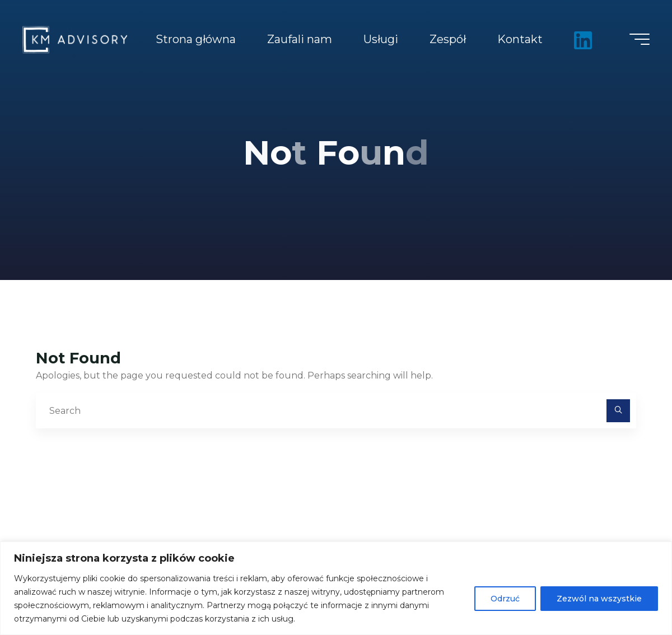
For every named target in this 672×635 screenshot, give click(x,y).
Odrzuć (505, 599)
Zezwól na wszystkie (599, 599)
